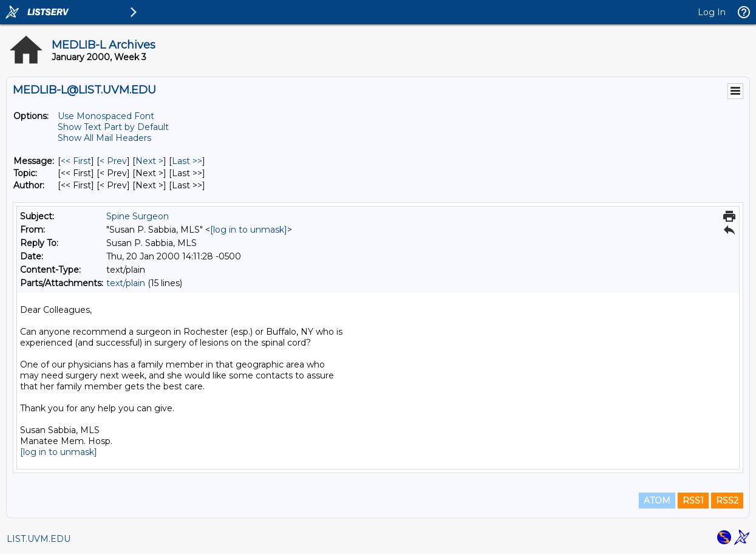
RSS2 (727, 501)
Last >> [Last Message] (187, 161)
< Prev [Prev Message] (113, 161)
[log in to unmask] (249, 230)
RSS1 (693, 501)
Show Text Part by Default (113, 127)
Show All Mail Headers (104, 138)
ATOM (657, 501)
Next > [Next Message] (149, 161)
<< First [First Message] (76, 161)
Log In (712, 12)
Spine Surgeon (138, 216)
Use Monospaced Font (106, 116)
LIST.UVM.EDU (39, 539)
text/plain (126, 283)
